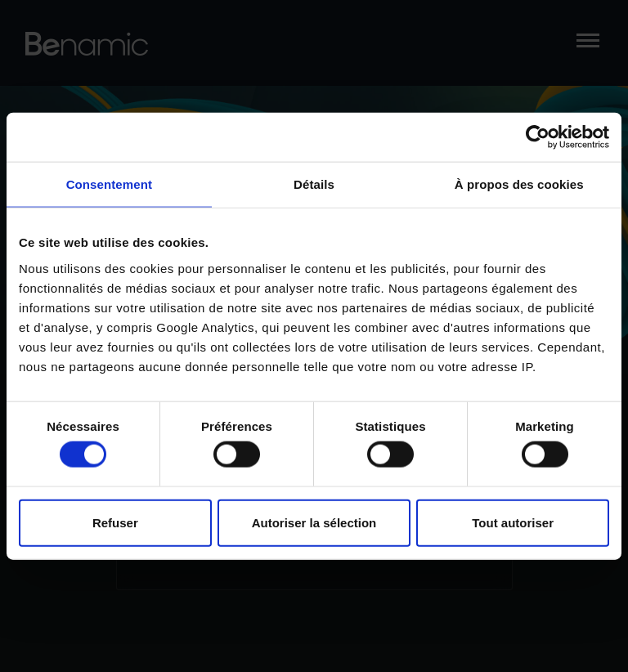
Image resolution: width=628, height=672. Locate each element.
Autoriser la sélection (314, 522)
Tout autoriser (513, 522)
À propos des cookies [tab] (519, 184)
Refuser (115, 522)
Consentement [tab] (109, 184)
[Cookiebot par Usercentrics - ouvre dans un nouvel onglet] (538, 137)
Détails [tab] (314, 184)
